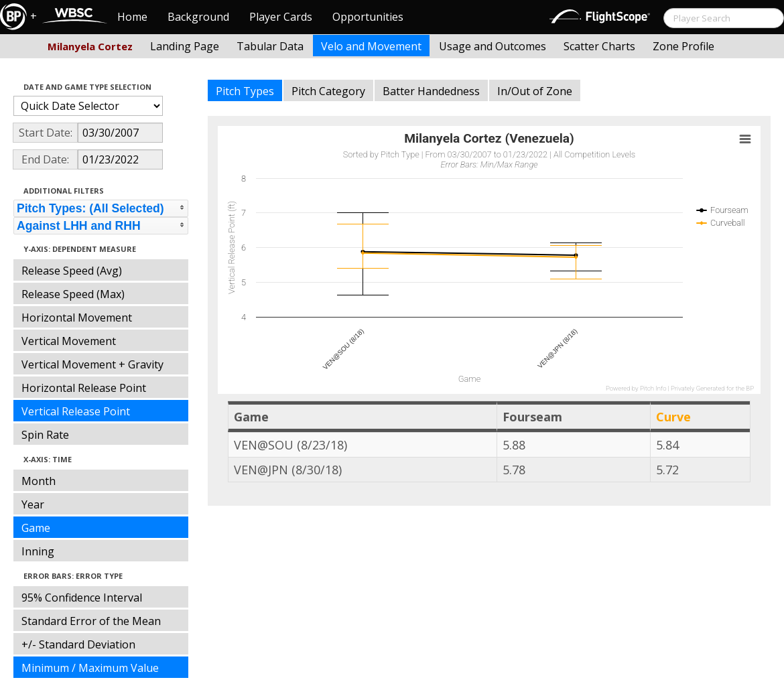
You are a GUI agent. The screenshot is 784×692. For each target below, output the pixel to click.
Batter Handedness (431, 91)
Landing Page (185, 46)
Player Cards (281, 17)
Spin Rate (45, 435)
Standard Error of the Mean (91, 621)
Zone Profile (683, 46)
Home (132, 17)
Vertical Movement (69, 341)
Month (39, 481)
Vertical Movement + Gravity (92, 364)
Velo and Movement (371, 46)
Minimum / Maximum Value (90, 668)
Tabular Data (270, 46)
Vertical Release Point (76, 411)
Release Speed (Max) (73, 294)
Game (36, 528)
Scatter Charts (599, 46)
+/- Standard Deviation (78, 644)
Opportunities (368, 17)
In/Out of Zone (535, 91)
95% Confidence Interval (82, 598)
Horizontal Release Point (84, 388)
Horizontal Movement (77, 318)
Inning (38, 551)
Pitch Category (328, 91)
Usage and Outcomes (493, 46)
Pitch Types (245, 91)
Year (33, 504)
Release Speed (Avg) (72, 271)
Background (198, 17)
